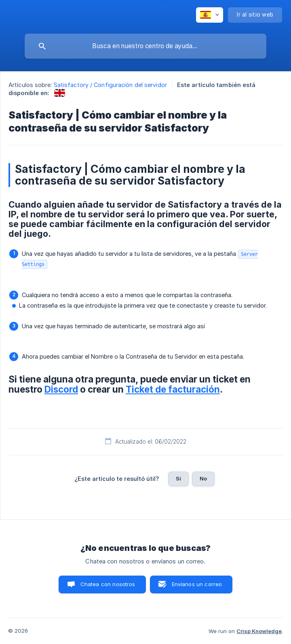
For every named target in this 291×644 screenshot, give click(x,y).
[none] (210, 15)
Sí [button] (178, 478)
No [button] (203, 478)
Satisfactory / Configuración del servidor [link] (110, 85)
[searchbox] (145, 46)
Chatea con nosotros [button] (108, 584)
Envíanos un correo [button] (197, 584)
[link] (60, 93)
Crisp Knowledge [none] (259, 631)
